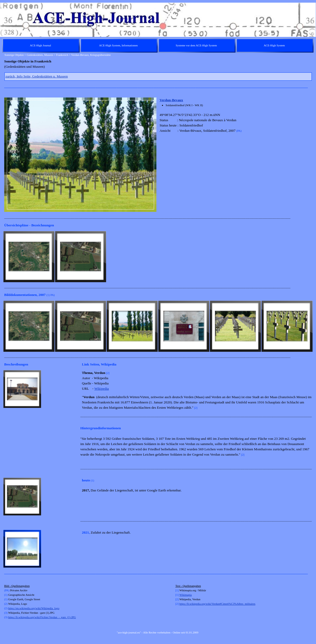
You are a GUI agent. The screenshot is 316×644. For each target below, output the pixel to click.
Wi (181, 595)
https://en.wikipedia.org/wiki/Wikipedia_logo (34, 608)
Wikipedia (102, 389)
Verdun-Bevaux (171, 100)
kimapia (187, 595)
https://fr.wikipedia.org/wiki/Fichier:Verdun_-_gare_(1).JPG (42, 617)
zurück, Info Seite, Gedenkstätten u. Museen (37, 76)
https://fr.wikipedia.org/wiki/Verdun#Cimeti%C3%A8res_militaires (217, 604)
